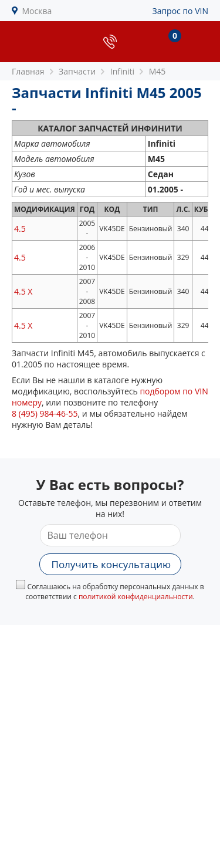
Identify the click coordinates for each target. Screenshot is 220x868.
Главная (28, 71)
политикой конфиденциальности (136, 597)
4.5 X (23, 291)
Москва (37, 11)
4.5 (20, 229)
